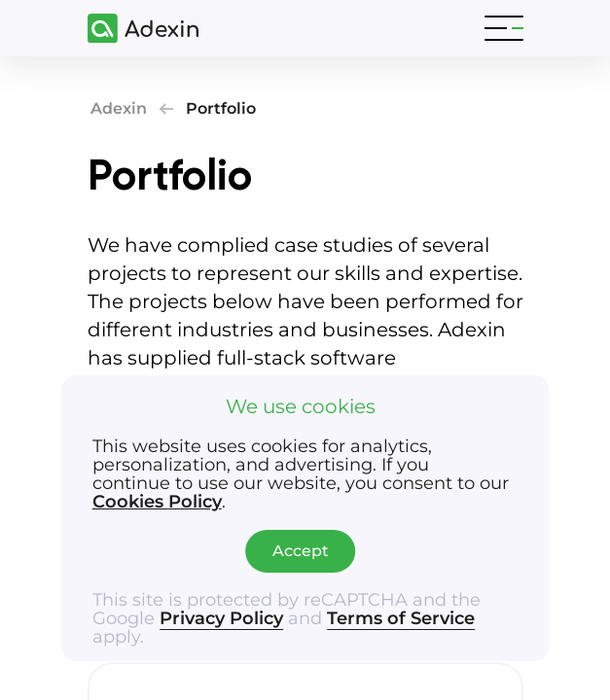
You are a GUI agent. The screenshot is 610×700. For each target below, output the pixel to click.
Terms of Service (401, 618)
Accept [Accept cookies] (301, 551)
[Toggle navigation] (504, 28)
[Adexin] (135, 29)
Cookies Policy (157, 502)
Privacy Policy (221, 618)
